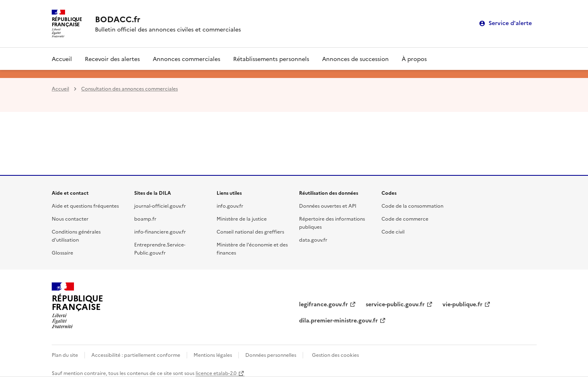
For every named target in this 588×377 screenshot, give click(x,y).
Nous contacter (70, 218)
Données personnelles (271, 355)
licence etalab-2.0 (216, 373)
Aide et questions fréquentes (85, 205)
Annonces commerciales (187, 59)
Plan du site (65, 355)
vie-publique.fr (463, 304)
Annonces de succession (355, 59)
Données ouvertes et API (328, 205)
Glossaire (62, 252)
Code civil (393, 231)
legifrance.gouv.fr (324, 304)
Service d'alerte (510, 23)
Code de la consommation (412, 205)
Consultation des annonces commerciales (130, 88)
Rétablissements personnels (271, 59)
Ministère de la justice (242, 218)
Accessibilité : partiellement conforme (136, 355)
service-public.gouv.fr (395, 304)
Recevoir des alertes (112, 59)
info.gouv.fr (230, 205)
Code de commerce (405, 218)
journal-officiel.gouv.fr (160, 205)
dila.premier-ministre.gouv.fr (338, 320)
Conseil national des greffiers (250, 231)
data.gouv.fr (313, 239)
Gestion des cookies (335, 355)
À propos (414, 59)
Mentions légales (213, 355)
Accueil (62, 59)
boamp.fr (145, 218)
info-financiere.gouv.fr (160, 231)
